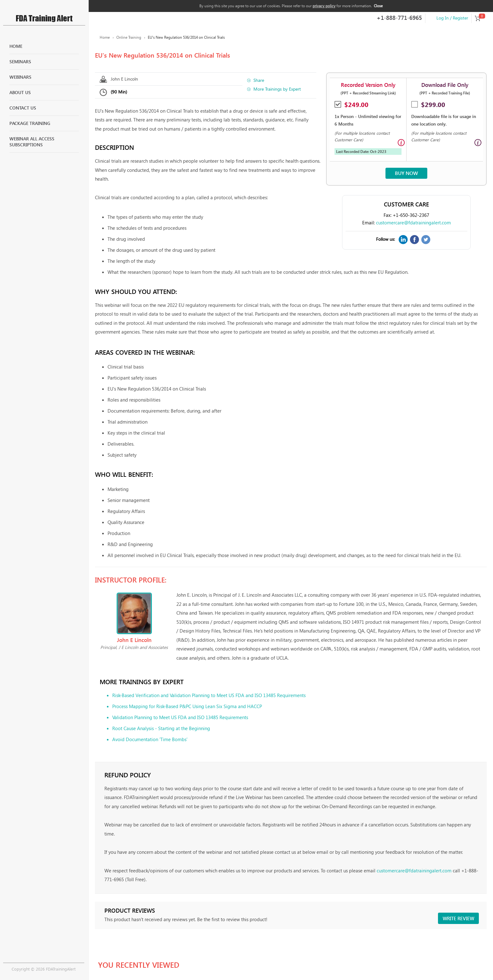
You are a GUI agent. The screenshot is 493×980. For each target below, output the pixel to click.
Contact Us (23, 108)
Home (16, 46)
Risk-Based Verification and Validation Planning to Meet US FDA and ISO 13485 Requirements (209, 695)
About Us (20, 92)
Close (378, 6)
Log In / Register (452, 18)
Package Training (30, 123)
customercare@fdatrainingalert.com (413, 222)
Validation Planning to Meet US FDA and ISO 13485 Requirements (180, 717)
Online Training (129, 37)
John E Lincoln (124, 79)
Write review (458, 918)
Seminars (20, 62)
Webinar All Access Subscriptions (32, 142)
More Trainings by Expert (277, 89)
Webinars (20, 77)
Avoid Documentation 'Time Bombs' (150, 739)
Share (259, 80)
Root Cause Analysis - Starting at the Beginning (161, 728)
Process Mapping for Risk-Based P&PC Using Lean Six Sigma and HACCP (187, 706)
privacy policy (324, 6)
